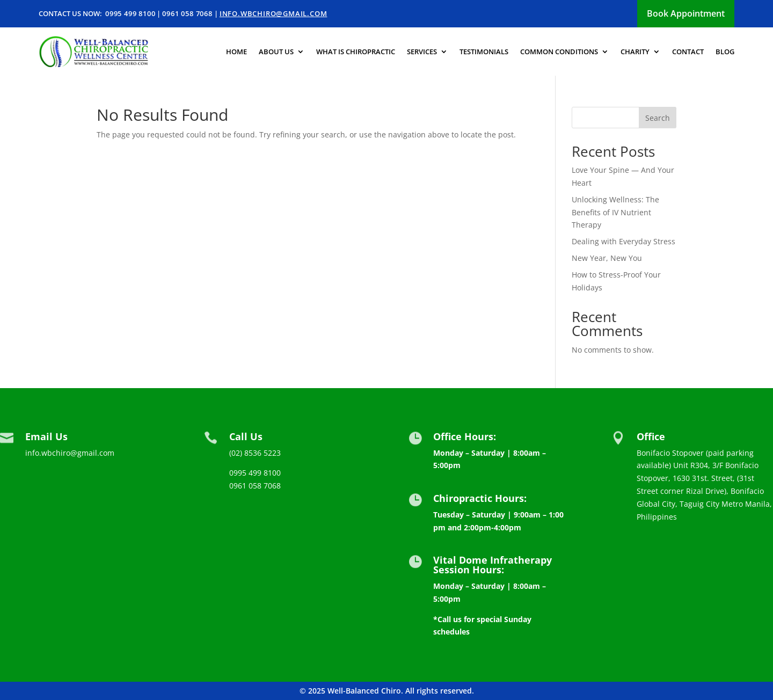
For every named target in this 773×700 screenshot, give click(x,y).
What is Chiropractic (356, 52)
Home (236, 52)
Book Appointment (686, 13)
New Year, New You (607, 258)
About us (276, 52)
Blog (725, 52)
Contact (688, 52)
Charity (635, 52)
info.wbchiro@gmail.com (274, 13)
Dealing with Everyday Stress (623, 241)
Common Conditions (559, 52)
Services (422, 52)
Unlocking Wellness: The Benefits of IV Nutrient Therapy (615, 212)
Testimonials (484, 52)
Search (658, 118)
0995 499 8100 (130, 13)
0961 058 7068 (187, 13)
